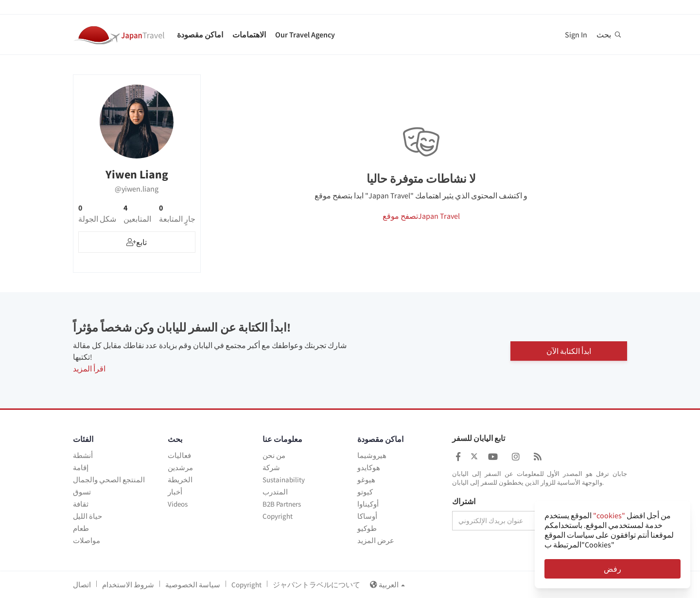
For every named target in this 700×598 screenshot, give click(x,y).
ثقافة (81, 504)
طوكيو (367, 528)
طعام (81, 528)
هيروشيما (372, 455)
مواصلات (87, 540)
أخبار (175, 492)
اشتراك (464, 502)
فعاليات (179, 455)
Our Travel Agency (305, 35)
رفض (612, 569)
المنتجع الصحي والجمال (109, 480)
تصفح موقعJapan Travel (421, 216)
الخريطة (180, 480)
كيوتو (365, 492)
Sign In (576, 35)
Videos (178, 504)
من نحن (274, 455)
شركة (271, 467)
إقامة (81, 467)
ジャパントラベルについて (316, 585)
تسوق (82, 492)
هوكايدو (369, 467)
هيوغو (366, 480)
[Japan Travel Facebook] (458, 457)
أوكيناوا (368, 504)
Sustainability (284, 480)
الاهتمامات (249, 35)
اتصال (82, 585)
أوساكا (367, 516)
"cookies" (609, 515)
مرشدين (180, 467)
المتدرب (275, 492)
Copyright (278, 516)
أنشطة (83, 455)
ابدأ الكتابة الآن (569, 351)
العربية (387, 585)
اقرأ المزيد (89, 369)
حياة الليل (87, 516)
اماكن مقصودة (200, 35)
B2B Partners (282, 504)
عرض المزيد (376, 540)
